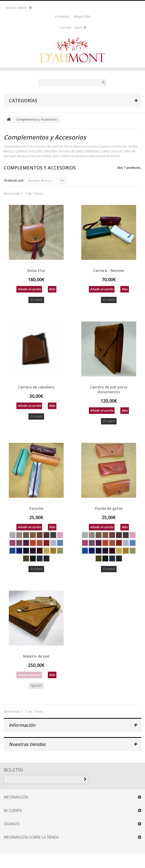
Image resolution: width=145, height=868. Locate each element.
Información (22, 725)
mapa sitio (82, 16)
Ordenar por (14, 180)
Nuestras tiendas (27, 744)
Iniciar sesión (16, 8)
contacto (62, 16)
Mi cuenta (13, 810)
